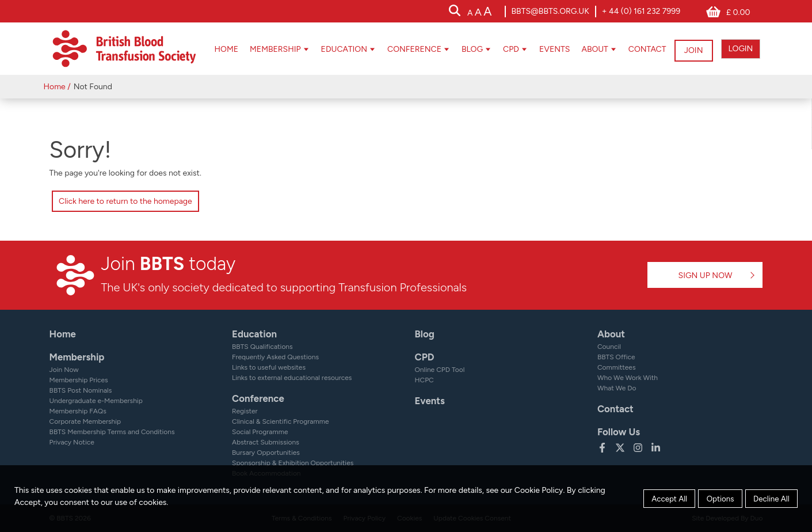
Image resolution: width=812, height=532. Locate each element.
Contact (640, 49)
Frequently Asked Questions (275, 357)
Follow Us (619, 432)
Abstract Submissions (266, 442)
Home (219, 49)
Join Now (64, 370)
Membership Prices (79, 380)
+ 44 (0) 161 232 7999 (641, 11)
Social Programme (260, 432)
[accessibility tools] (479, 12)
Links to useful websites (269, 367)
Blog (465, 49)
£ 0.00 (738, 12)
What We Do (617, 388)
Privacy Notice (72, 442)
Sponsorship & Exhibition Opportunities (293, 463)
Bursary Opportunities (266, 453)
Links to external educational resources (292, 378)
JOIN (693, 49)
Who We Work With (628, 378)
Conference (407, 49)
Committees (617, 367)
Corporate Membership (85, 421)
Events (547, 49)
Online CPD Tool (439, 370)
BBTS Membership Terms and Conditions (112, 432)
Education (337, 49)
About (588, 49)
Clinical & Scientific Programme (280, 421)
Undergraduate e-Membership (96, 401)
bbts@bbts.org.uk (550, 11)
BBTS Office (616, 357)
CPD (504, 49)
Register (245, 411)
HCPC (424, 380)
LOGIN (740, 49)
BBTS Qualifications (262, 347)
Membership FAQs (78, 411)
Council (609, 347)
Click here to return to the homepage (125, 201)
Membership (268, 49)
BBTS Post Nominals (81, 390)
